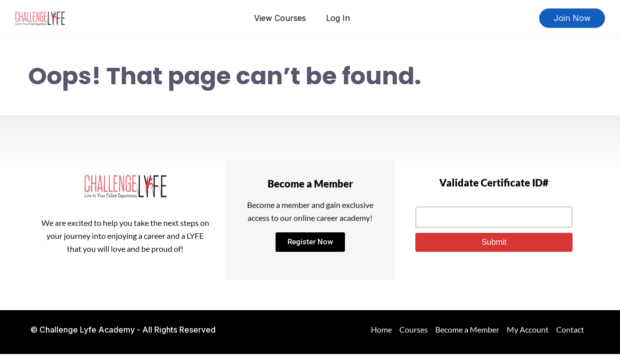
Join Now (572, 18)
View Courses (280, 18)
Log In (338, 18)
